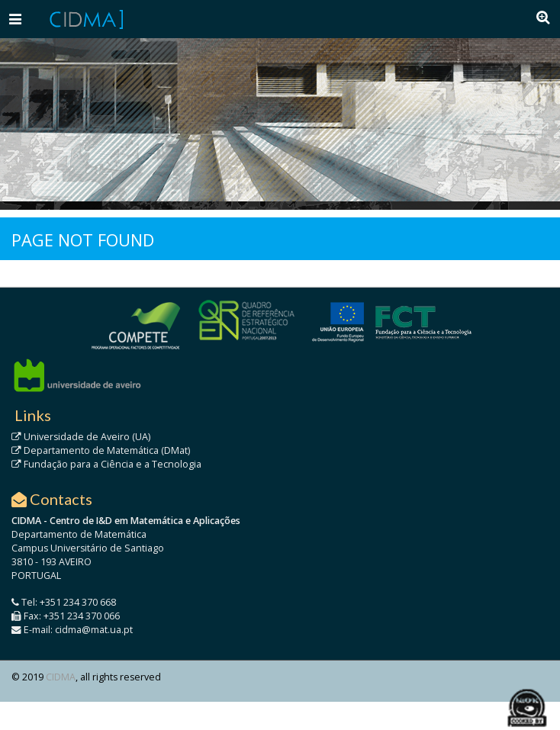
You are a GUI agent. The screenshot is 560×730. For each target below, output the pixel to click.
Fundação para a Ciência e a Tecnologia (106, 464)
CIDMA (61, 677)
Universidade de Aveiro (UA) (81, 437)
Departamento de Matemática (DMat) (101, 450)
